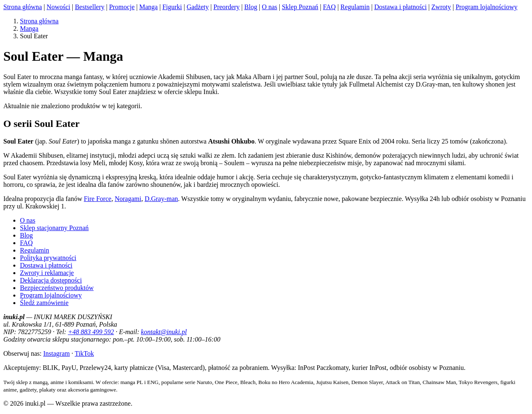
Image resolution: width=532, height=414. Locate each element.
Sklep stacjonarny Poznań (54, 228)
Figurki (172, 7)
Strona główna (23, 7)
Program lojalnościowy (486, 7)
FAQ (329, 7)
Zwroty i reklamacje (47, 273)
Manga (148, 7)
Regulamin (355, 7)
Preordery (226, 7)
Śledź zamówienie (44, 303)
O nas (270, 7)
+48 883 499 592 (91, 332)
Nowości (58, 7)
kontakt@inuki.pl (164, 332)
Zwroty (441, 7)
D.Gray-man (161, 199)
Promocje (122, 7)
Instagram (57, 353)
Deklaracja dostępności (51, 280)
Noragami (128, 199)
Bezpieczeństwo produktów (57, 288)
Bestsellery (90, 7)
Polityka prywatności (48, 258)
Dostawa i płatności (400, 7)
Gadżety (198, 7)
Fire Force (98, 199)
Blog (251, 7)
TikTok (84, 353)
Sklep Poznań (300, 7)
